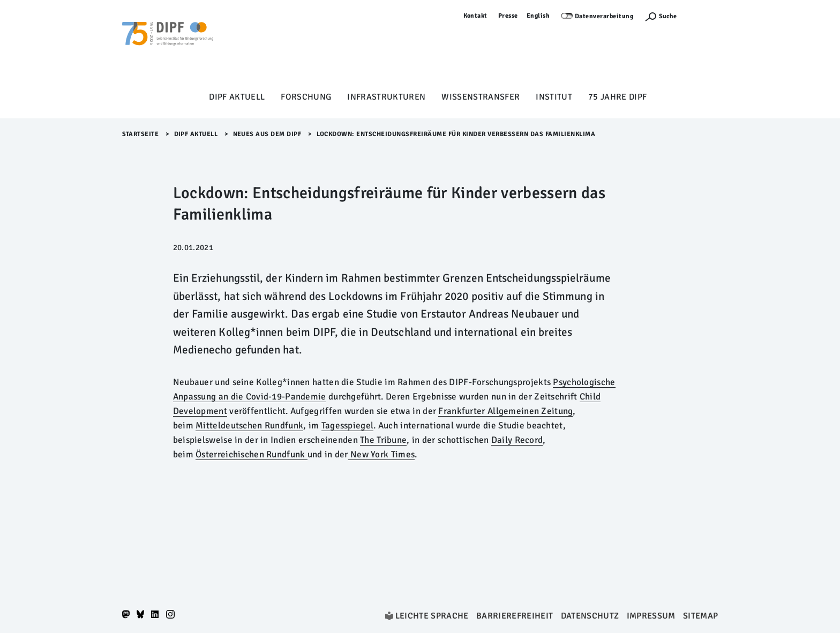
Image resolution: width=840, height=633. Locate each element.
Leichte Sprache (432, 616)
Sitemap (700, 616)
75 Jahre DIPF (617, 97)
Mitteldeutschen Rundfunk (249, 425)
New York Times (381, 454)
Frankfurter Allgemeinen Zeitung (505, 411)
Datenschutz (590, 616)
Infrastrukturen (386, 97)
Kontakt (476, 16)
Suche (668, 16)
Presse (508, 16)
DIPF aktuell (237, 97)
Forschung (306, 97)
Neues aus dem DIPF (267, 134)
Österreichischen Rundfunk (252, 454)
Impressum (651, 616)
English (538, 16)
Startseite (141, 134)
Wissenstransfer (481, 97)
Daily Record (517, 440)
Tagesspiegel (348, 425)
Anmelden (703, 16)
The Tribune (383, 440)
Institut (554, 97)
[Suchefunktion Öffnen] (661, 16)
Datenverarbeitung (604, 16)
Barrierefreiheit (515, 616)
